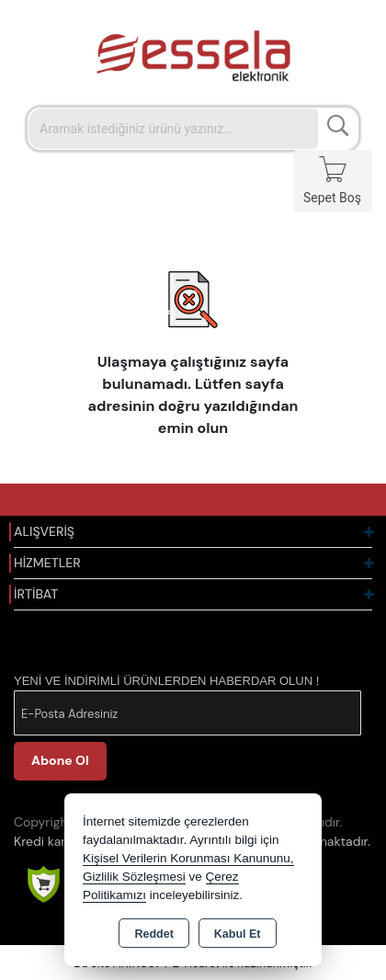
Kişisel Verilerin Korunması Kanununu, (188, 858)
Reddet (153, 934)
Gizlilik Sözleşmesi (134, 877)
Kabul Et (238, 934)
